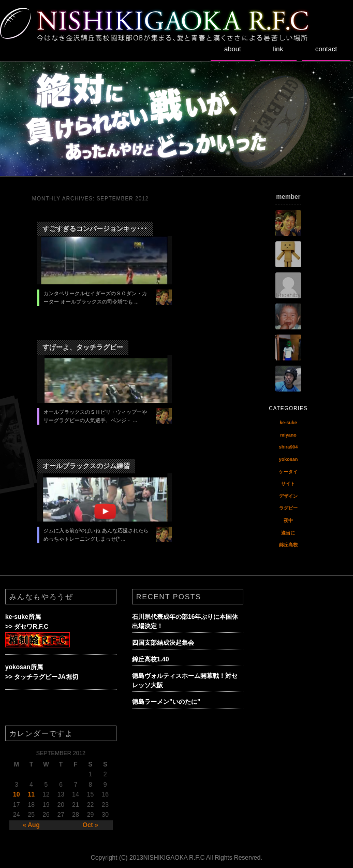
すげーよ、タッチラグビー (83, 347)
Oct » (91, 825)
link (278, 49)
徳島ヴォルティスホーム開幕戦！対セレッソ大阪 (185, 681)
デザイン (288, 496)
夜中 (288, 520)
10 (16, 794)
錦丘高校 (288, 545)
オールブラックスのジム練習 (86, 466)
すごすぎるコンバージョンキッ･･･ (95, 229)
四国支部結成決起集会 (163, 643)
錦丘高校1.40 (150, 659)
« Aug (31, 825)
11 (31, 794)
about (233, 49)
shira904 (289, 447)
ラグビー (288, 508)
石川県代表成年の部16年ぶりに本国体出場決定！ (185, 621)
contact (326, 49)
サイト (288, 484)
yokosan (289, 459)
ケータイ (288, 472)
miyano (288, 435)
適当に (288, 533)
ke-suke (288, 423)
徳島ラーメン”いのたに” (166, 702)
